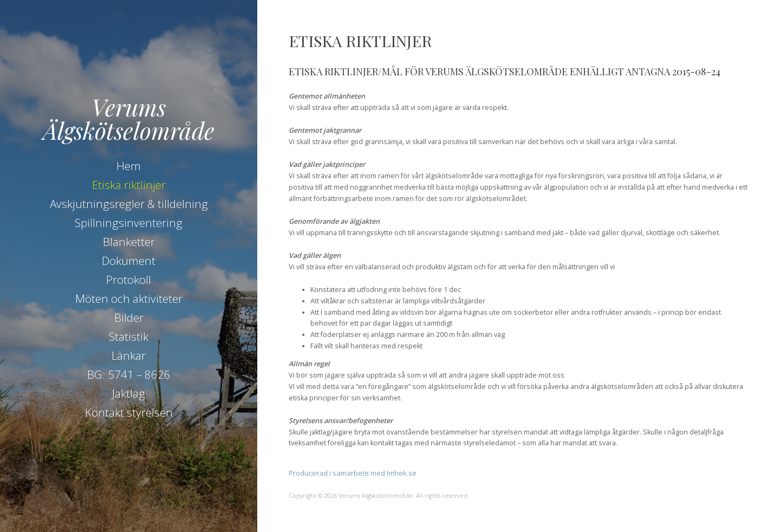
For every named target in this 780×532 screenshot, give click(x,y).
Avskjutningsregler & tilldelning (129, 204)
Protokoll (129, 280)
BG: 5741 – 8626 (129, 374)
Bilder (129, 317)
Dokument (129, 261)
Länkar (129, 355)
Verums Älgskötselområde (129, 118)
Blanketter (129, 242)
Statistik (129, 336)
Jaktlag (129, 393)
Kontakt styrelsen (129, 412)
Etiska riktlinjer (129, 185)
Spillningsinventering (129, 223)
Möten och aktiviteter (129, 299)
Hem (129, 166)
